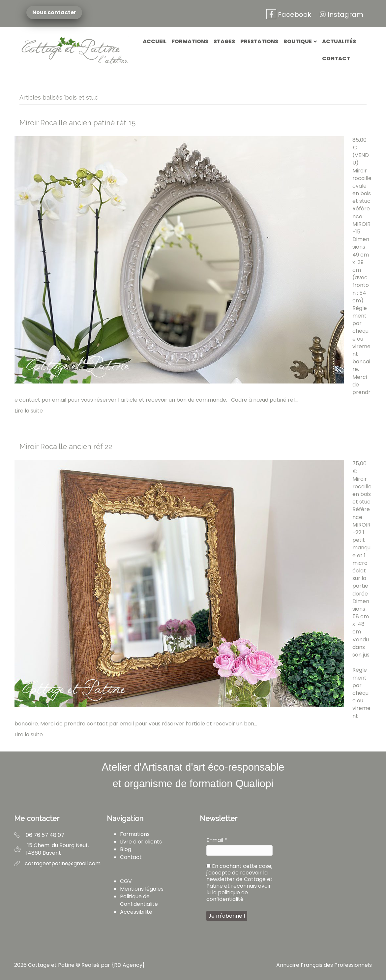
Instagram (341, 15)
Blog (126, 849)
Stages (224, 41)
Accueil (155, 41)
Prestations (259, 41)
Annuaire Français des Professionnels (324, 965)
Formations (190, 41)
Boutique (298, 41)
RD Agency (128, 965)
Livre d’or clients (141, 842)
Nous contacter (54, 13)
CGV (126, 881)
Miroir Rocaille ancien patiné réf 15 (77, 123)
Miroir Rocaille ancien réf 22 (66, 446)
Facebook (289, 15)
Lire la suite (29, 411)
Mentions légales (142, 889)
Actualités (339, 41)
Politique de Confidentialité (139, 900)
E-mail (217, 840)
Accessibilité (136, 912)
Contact (336, 59)
